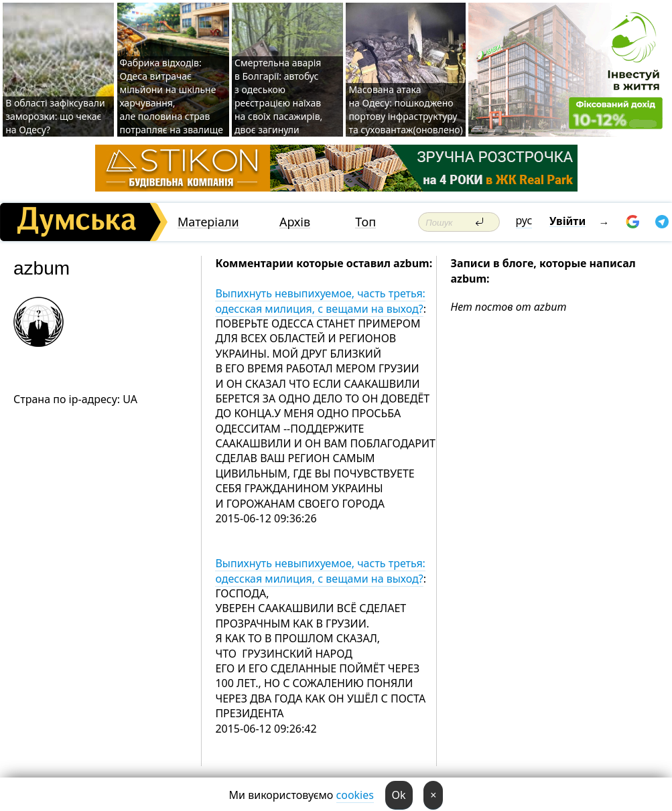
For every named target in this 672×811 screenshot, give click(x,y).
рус (524, 220)
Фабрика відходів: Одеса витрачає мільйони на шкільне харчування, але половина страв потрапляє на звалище (172, 96)
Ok (399, 795)
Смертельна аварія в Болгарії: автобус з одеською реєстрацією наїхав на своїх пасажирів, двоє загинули (278, 96)
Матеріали (208, 222)
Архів (295, 222)
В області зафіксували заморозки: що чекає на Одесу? (55, 116)
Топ (365, 222)
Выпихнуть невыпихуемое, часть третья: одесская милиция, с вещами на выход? (320, 301)
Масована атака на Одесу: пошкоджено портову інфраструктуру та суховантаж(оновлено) (405, 109)
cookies (355, 795)
